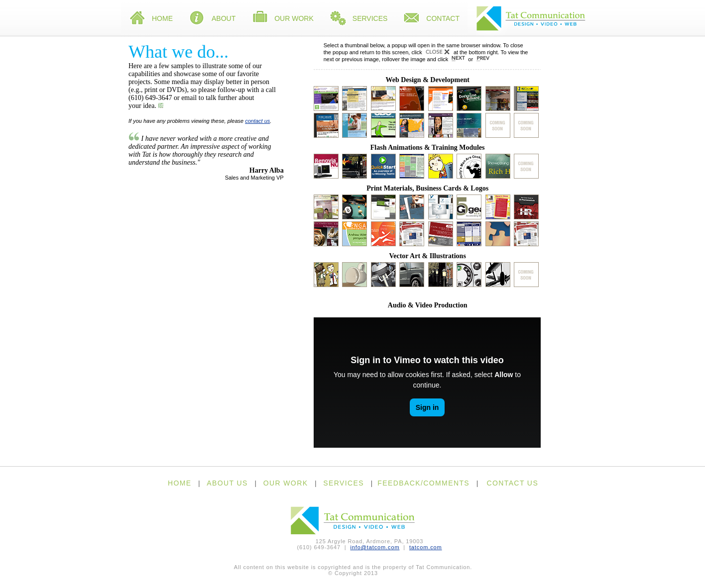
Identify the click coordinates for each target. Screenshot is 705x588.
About (212, 19)
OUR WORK (286, 483)
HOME (180, 483)
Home (151, 19)
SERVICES (344, 483)
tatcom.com (426, 547)
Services (359, 19)
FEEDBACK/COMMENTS (423, 483)
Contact (431, 19)
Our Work (283, 19)
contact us (257, 121)
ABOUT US (227, 483)
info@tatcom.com (375, 547)
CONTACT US (512, 483)
